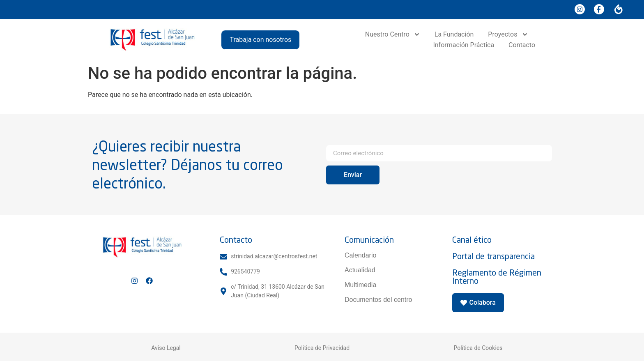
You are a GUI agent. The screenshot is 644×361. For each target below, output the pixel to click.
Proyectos (508, 34)
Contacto (522, 45)
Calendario (360, 255)
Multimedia (360, 285)
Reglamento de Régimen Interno (497, 277)
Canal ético (472, 240)
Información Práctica (463, 45)
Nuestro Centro (393, 34)
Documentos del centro (378, 300)
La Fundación (454, 34)
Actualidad (360, 270)
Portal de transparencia (493, 256)
